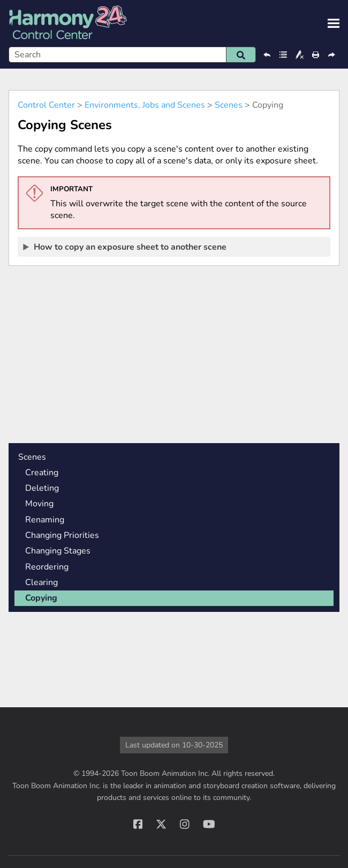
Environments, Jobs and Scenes (145, 105)
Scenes (229, 105)
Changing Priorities (62, 535)
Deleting (42, 488)
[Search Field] (132, 55)
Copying (41, 598)
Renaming (45, 520)
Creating (42, 473)
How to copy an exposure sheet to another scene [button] (125, 246)
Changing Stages (58, 551)
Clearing (41, 582)
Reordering (47, 567)
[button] (241, 55)
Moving (39, 504)
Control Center (46, 105)
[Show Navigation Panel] (334, 24)
